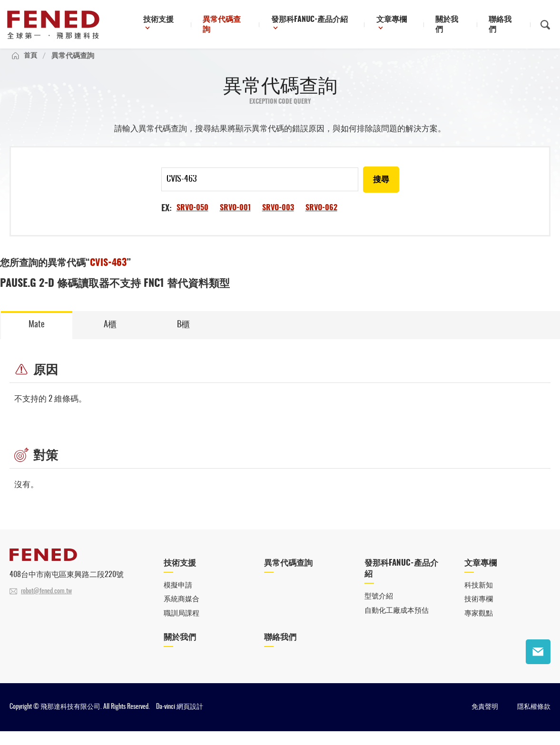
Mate (37, 335)
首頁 (31, 65)
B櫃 (183, 335)
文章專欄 (413, 25)
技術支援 (205, 25)
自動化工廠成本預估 (397, 623)
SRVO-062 (321, 218)
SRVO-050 (192, 218)
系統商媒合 (182, 612)
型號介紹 (379, 609)
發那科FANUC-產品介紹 (339, 25)
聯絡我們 (508, 25)
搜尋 (381, 190)
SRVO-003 (278, 218)
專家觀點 (479, 627)
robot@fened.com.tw (46, 603)
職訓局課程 (182, 627)
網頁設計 (190, 721)
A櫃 (110, 335)
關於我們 (463, 25)
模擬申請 (178, 598)
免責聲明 (485, 721)
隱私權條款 (534, 721)
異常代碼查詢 (263, 25)
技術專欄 (479, 612)
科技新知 (479, 598)
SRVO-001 (235, 218)
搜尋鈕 (545, 25)
